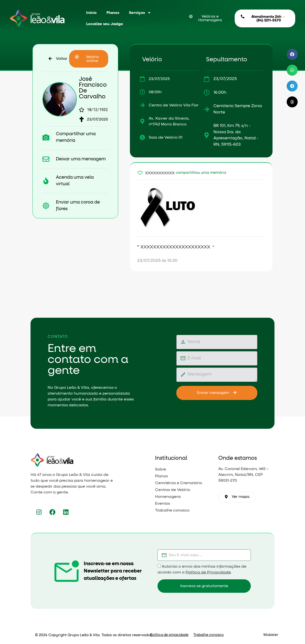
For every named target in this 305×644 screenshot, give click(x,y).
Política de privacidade (169, 635)
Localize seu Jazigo (105, 24)
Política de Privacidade (208, 572)
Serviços (140, 13)
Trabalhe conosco (209, 635)
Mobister (271, 635)
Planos (113, 13)
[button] (89, 59)
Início (91, 13)
